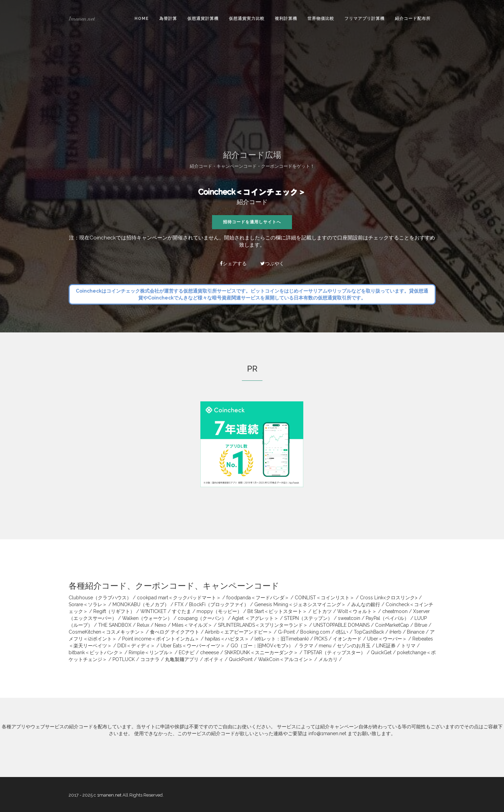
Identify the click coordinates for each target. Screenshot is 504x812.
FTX (179, 604)
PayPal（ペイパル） (387, 618)
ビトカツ (322, 611)
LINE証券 (386, 646)
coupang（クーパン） (202, 618)
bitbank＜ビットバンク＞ (96, 652)
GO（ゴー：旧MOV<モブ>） (262, 646)
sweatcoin (349, 618)
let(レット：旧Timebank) (282, 639)
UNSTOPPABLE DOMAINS (341, 625)
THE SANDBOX (115, 625)
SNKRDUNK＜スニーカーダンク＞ (261, 652)
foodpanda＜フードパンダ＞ (258, 598)
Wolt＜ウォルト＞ (357, 611)
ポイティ (214, 659)
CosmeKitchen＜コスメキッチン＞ (107, 632)
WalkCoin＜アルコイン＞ (285, 659)
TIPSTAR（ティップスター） (335, 652)
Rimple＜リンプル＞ (151, 652)
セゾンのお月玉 (354, 646)
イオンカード (347, 639)
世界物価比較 (321, 19)
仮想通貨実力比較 (247, 19)
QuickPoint (241, 659)
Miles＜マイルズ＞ (192, 625)
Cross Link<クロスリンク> (389, 598)
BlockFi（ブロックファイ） (219, 604)
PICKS (321, 639)
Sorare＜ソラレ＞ (88, 604)
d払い (342, 632)
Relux (143, 625)
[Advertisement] (252, 89)
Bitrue (421, 625)
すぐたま (181, 611)
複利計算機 (286, 19)
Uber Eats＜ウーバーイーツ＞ (193, 646)
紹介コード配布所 (413, 19)
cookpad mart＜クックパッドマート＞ (179, 598)
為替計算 (168, 19)
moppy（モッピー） (219, 611)
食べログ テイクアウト (175, 632)
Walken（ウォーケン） (147, 618)
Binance (416, 632)
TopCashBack (369, 632)
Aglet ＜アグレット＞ (255, 618)
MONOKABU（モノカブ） (141, 604)
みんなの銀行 (366, 604)
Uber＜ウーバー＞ (387, 639)
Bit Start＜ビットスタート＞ (277, 611)
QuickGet (381, 652)
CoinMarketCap (392, 625)
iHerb (395, 632)
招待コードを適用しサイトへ (252, 222)
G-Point (286, 632)
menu (325, 646)
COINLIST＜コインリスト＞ (325, 598)
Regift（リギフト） (114, 611)
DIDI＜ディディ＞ (136, 646)
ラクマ (306, 646)
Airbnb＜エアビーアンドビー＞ (239, 632)
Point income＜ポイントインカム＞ (161, 639)
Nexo (161, 625)
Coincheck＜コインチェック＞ (252, 192)
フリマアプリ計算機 (365, 19)
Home (142, 19)
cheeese (209, 652)
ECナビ (187, 652)
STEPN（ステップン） (308, 618)
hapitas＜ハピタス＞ (227, 639)
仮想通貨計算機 (203, 19)
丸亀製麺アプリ (182, 659)
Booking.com (315, 632)
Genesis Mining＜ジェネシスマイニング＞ (300, 604)
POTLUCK (124, 659)
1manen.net (82, 19)
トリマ (408, 646)
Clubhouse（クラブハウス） (100, 598)
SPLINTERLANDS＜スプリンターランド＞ (263, 625)
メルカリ (328, 659)
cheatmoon (395, 611)
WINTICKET (153, 611)
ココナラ (150, 659)
